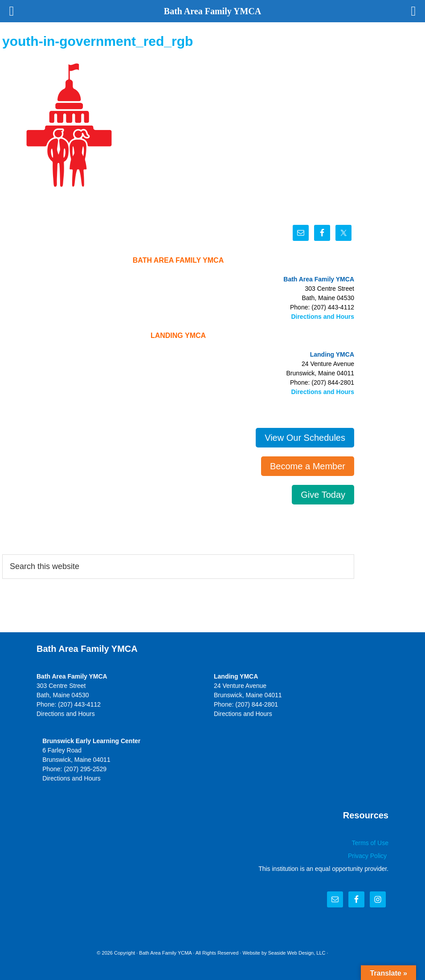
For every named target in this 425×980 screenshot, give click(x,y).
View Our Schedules (305, 438)
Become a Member (308, 466)
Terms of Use (370, 843)
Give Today (323, 495)
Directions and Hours (323, 317)
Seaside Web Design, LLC (297, 953)
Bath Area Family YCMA (165, 953)
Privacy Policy (368, 856)
